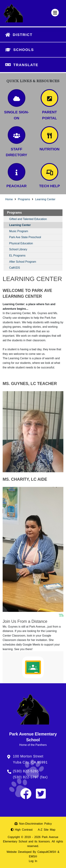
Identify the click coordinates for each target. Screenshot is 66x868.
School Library (18, 249)
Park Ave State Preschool (25, 237)
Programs (24, 199)
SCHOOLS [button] (23, 50)
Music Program (19, 231)
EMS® (33, 856)
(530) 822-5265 (26, 771)
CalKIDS (15, 268)
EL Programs (17, 256)
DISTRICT (23, 35)
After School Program (23, 262)
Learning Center (45, 199)
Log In (33, 861)
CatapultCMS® (47, 852)
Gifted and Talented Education (28, 219)
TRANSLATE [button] (26, 65)
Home (9, 199)
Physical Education (21, 243)
